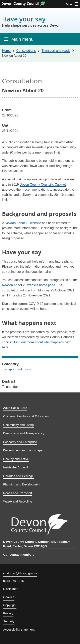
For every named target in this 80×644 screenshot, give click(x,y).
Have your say (31, 21)
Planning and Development (22, 484)
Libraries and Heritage (18, 476)
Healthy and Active (16, 459)
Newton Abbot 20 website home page (29, 285)
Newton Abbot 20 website (23, 223)
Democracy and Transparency (24, 433)
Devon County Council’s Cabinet (43, 185)
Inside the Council (16, 467)
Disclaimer (10, 589)
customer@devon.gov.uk (20, 573)
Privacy (8, 613)
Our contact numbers (19, 555)
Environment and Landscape (23, 450)
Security (9, 621)
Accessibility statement (19, 629)
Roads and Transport (18, 493)
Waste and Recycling (18, 501)
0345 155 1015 (14, 581)
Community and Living (18, 425)
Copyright (10, 605)
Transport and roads (16, 369)
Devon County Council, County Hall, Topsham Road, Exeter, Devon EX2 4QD (37, 544)
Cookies (9, 597)
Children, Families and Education (26, 416)
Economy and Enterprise (20, 442)
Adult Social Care (15, 408)
